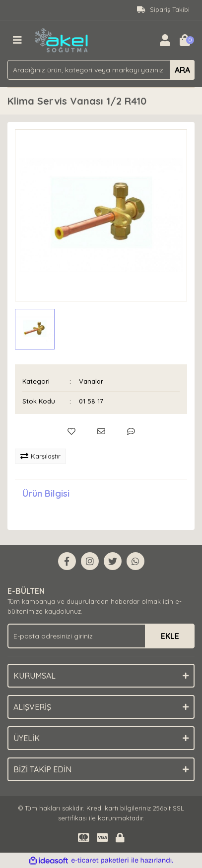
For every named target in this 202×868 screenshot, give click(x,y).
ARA (182, 70)
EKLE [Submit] (170, 636)
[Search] (101, 70)
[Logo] (62, 39)
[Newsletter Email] (101, 636)
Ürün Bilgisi (46, 493)
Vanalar (91, 381)
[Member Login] (165, 40)
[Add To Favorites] (71, 431)
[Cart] (185, 40)
